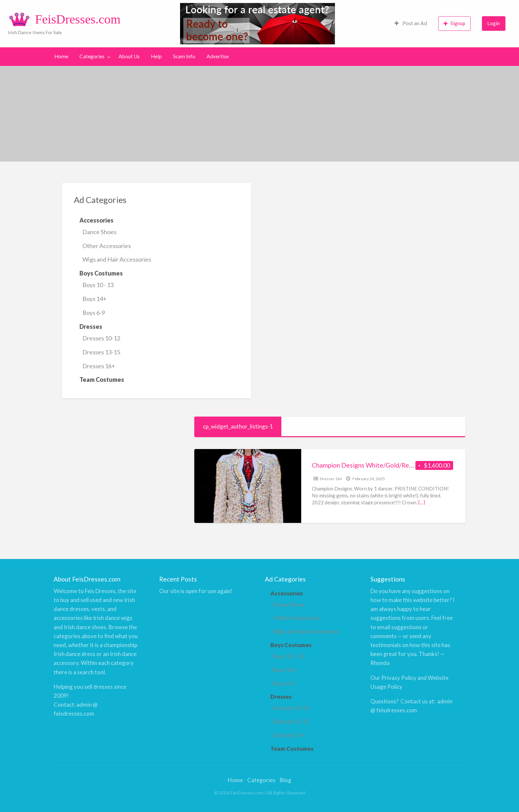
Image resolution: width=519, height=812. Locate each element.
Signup (454, 23)
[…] (422, 502)
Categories (92, 56)
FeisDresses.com (78, 19)
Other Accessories (107, 246)
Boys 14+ (94, 299)
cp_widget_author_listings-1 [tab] (238, 426)
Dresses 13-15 (101, 352)
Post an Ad (411, 23)
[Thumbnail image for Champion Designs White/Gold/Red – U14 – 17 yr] (248, 486)
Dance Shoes (99, 232)
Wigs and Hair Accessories (117, 259)
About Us (129, 56)
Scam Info (184, 56)
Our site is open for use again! (196, 591)
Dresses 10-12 (101, 338)
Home (61, 56)
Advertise (218, 56)
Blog (285, 780)
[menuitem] (411, 24)
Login (494, 23)
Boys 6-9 (94, 313)
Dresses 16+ (99, 366)
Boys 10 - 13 (98, 285)
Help (156, 56)
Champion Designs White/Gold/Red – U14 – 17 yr (381, 465)
